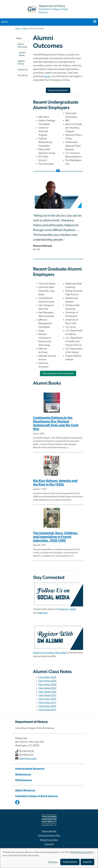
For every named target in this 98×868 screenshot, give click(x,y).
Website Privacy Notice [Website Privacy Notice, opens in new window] (49, 840)
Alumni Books (22, 54)
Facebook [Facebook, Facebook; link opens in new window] (63, 609)
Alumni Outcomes (22, 45)
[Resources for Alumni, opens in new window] (58, 90)
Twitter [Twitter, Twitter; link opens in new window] (73, 609)
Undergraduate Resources (30, 769)
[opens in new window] (18, 804)
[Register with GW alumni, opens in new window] (58, 637)
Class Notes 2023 (47, 688)
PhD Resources (24, 780)
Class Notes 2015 (47, 710)
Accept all (87, 862)
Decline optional (70, 862)
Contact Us (23, 70)
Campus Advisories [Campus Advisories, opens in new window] (49, 831)
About (25, 29)
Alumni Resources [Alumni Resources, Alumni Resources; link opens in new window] (25, 790)
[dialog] (49, 858)
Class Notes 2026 (47, 677)
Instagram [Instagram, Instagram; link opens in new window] (43, 613)
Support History (21, 62)
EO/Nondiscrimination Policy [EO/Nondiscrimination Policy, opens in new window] (49, 836)
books (47, 76)
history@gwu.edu (28, 759)
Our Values (23, 75)
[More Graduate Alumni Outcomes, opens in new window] (58, 373)
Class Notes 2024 (47, 685)
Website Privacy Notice (81, 852)
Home (18, 29)
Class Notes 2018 (47, 699)
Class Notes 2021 (47, 695)
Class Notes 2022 (47, 692)
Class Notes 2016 (47, 706)
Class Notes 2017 (47, 703)
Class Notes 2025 (47, 681)
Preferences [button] (53, 862)
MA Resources (23, 774)
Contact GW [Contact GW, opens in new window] (49, 844)
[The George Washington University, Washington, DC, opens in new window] (49, 820)
